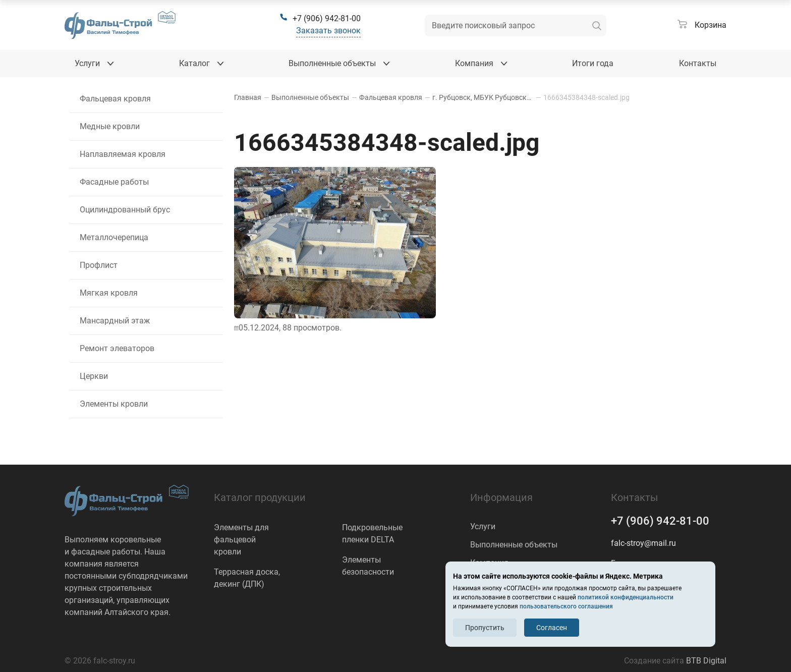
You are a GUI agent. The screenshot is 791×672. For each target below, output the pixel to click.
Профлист (99, 265)
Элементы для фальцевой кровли (241, 540)
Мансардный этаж (115, 321)
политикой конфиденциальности (626, 597)
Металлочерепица (114, 237)
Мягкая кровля (109, 293)
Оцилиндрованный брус (125, 210)
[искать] (597, 25)
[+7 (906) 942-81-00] (320, 19)
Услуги (483, 526)
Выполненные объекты (514, 545)
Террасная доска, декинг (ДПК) (247, 578)
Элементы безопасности (368, 566)
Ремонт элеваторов (117, 348)
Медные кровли (110, 126)
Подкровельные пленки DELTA (372, 534)
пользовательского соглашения (566, 606)
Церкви (94, 376)
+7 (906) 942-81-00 (660, 521)
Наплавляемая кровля (123, 154)
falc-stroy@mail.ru (643, 543)
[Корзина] (702, 25)
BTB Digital (706, 661)
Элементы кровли (114, 404)
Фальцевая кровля (115, 99)
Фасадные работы (114, 182)
